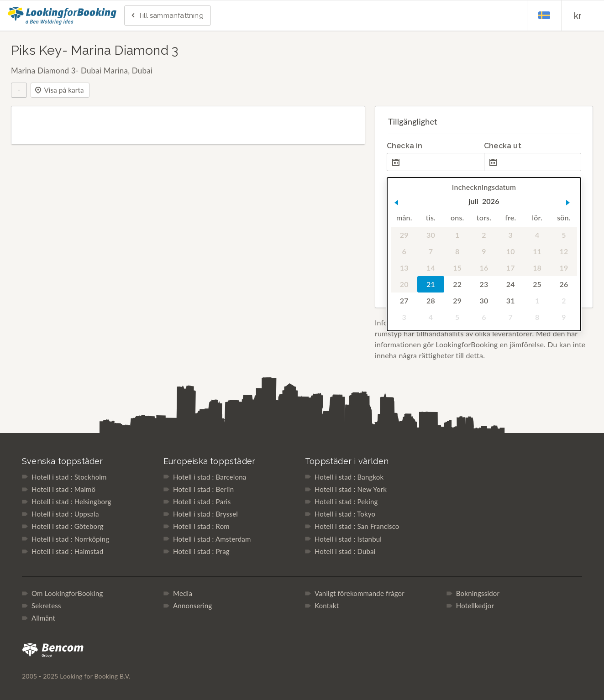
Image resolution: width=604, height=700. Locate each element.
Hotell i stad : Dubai (345, 551)
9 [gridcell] (484, 251)
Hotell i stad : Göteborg (68, 526)
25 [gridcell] (537, 284)
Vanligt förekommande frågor (360, 593)
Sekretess (46, 606)
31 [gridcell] (511, 300)
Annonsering (193, 606)
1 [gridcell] (457, 235)
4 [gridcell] (537, 235)
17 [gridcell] (511, 268)
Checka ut (503, 146)
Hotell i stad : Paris (202, 501)
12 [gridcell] (564, 251)
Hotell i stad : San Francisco (357, 526)
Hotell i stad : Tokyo (345, 514)
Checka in (405, 146)
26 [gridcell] (564, 284)
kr (578, 16)
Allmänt (43, 618)
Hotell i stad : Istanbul (348, 539)
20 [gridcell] (404, 284)
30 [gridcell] (431, 235)
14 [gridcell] (431, 268)
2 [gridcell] (484, 235)
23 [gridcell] (484, 284)
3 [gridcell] (510, 235)
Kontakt (327, 606)
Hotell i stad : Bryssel (205, 514)
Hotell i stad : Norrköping (70, 539)
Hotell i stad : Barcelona (210, 477)
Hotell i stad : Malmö (63, 489)
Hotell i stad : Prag (201, 551)
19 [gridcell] (564, 268)
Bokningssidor (478, 593)
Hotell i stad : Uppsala (65, 514)
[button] (396, 203)
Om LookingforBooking (67, 593)
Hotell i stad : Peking (346, 501)
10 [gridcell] (511, 251)
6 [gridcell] (404, 251)
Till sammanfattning (167, 16)
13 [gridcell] (404, 268)
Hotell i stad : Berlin (203, 489)
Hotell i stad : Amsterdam (212, 539)
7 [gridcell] (431, 251)
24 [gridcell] (511, 284)
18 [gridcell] (537, 268)
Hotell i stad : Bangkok (349, 477)
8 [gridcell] (457, 251)
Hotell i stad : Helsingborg (71, 501)
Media (183, 593)
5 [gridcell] (564, 235)
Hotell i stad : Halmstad (67, 551)
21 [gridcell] (431, 284)
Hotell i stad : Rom (201, 526)
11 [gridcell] (537, 251)
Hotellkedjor (475, 606)
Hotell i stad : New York (351, 489)
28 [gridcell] (431, 300)
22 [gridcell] (457, 284)
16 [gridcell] (484, 268)
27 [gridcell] (404, 300)
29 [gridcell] (404, 235)
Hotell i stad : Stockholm (69, 477)
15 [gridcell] (457, 268)
